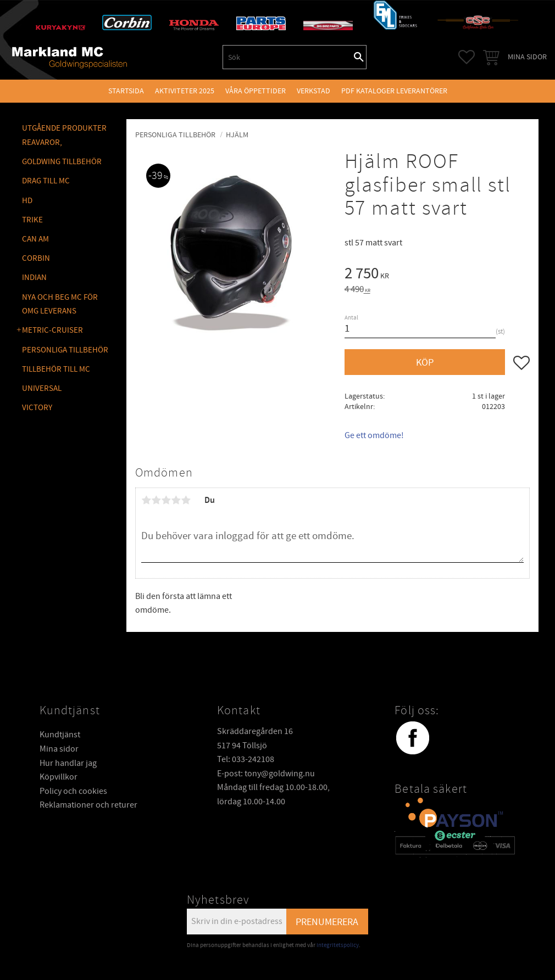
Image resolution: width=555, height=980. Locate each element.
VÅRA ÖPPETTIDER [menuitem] (256, 91)
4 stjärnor (176, 500)
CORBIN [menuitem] (36, 258)
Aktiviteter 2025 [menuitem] (185, 91)
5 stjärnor (186, 500)
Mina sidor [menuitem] (527, 57)
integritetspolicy (338, 945)
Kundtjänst (60, 735)
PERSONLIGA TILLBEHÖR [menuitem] (65, 350)
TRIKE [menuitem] (32, 220)
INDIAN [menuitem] (34, 278)
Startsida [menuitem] (126, 91)
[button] (467, 57)
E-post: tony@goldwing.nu (266, 774)
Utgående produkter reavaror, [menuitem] (64, 135)
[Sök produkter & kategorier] (287, 57)
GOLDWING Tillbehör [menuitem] (62, 162)
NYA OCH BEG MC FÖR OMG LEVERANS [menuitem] (60, 304)
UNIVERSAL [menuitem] (42, 388)
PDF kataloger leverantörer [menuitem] (394, 91)
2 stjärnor (156, 500)
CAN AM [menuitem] (35, 239)
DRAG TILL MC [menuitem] (46, 181)
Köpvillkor (59, 777)
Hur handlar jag (68, 763)
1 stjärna (146, 500)
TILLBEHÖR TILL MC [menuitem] (56, 369)
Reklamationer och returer (88, 805)
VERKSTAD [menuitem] (313, 91)
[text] (437, 275)
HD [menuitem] (27, 201)
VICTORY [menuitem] (37, 408)
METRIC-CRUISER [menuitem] (52, 330)
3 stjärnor (166, 500)
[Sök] (359, 57)
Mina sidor (59, 749)
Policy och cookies (73, 791)
